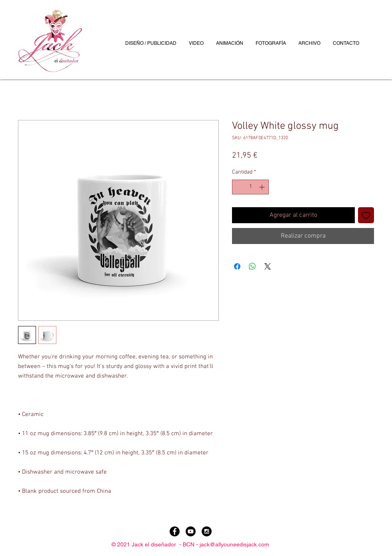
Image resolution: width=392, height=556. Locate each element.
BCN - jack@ (199, 544)
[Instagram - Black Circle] (207, 531)
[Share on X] (268, 266)
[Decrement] (238, 187)
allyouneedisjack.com (242, 544)
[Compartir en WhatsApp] (252, 266)
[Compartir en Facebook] (237, 266)
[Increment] (263, 187)
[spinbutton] (250, 187)
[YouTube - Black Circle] (191, 531)
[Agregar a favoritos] (366, 215)
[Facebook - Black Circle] (175, 531)
